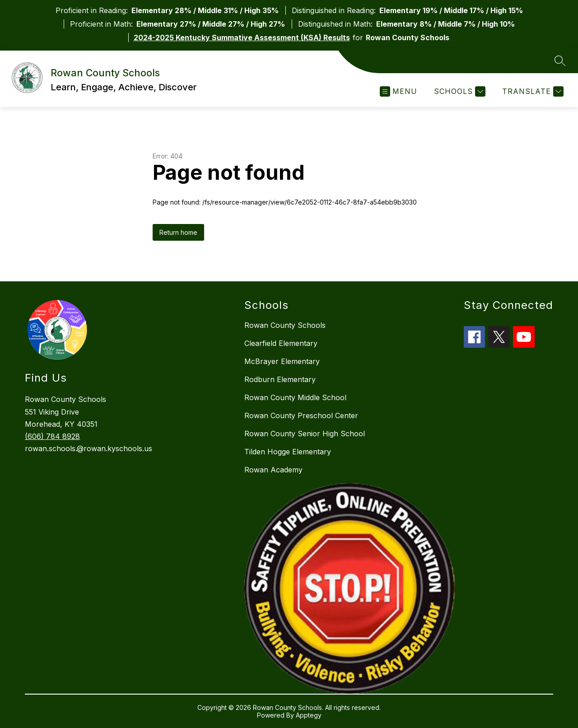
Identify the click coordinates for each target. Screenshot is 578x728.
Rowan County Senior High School (305, 434)
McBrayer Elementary (282, 361)
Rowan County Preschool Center (301, 415)
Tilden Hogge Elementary (288, 452)
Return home (178, 232)
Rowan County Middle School (295, 397)
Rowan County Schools (285, 325)
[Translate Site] (532, 91)
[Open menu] (399, 91)
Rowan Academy (273, 470)
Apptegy (309, 715)
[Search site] (560, 61)
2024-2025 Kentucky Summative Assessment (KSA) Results (242, 37)
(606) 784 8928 (52, 436)
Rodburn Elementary (280, 379)
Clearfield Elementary (281, 343)
